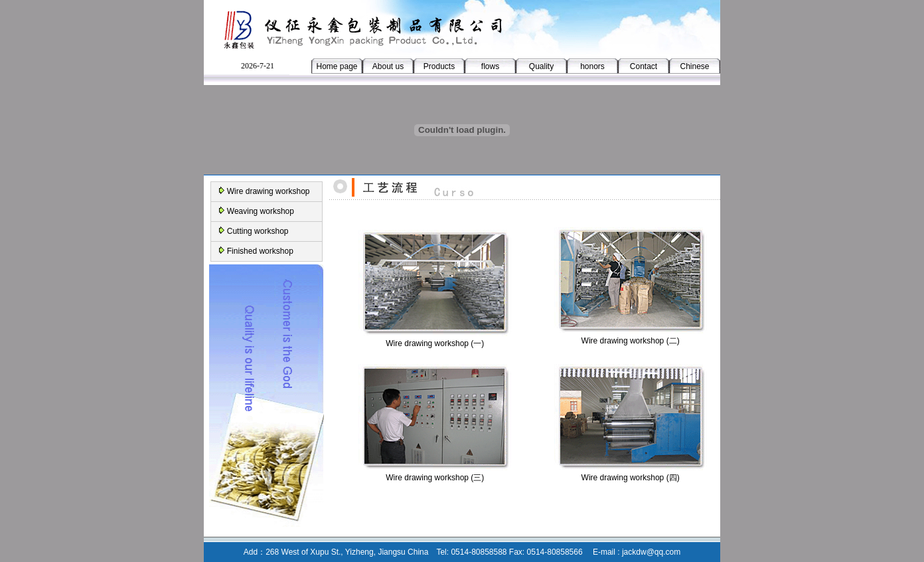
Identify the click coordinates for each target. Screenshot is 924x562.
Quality (541, 66)
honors (592, 66)
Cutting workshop (258, 231)
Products (439, 66)
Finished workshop (260, 251)
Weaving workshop (261, 211)
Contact (644, 66)
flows (490, 66)
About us (388, 66)
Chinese (694, 66)
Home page (337, 66)
